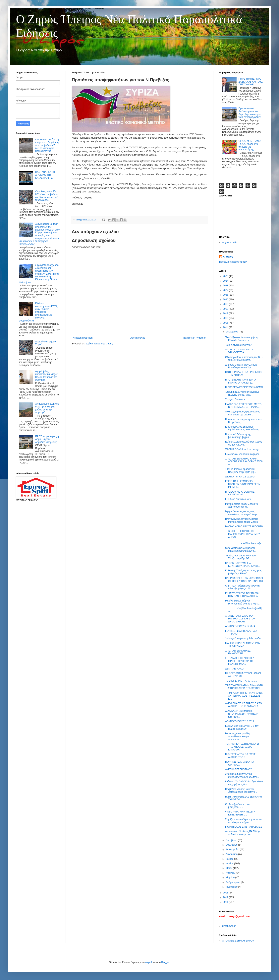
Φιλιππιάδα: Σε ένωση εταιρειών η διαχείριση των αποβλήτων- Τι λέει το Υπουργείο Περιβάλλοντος (47, 145)
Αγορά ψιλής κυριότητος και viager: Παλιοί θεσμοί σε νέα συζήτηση (47, 376)
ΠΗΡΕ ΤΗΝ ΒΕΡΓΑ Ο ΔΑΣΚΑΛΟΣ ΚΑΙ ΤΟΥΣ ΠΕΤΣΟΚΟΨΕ (251, 82)
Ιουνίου (230, 864)
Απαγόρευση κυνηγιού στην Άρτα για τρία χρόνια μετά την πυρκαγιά (47, 408)
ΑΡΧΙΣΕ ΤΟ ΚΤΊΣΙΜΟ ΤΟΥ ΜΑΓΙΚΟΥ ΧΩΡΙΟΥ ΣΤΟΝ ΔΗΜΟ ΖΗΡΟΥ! (240, 619)
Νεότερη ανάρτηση (83, 338)
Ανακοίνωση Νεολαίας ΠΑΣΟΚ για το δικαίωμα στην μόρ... (243, 833)
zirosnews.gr (229, 926)
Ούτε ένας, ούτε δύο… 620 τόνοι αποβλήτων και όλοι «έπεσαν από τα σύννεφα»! (47, 196)
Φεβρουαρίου (233, 882)
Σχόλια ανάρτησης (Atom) (99, 344)
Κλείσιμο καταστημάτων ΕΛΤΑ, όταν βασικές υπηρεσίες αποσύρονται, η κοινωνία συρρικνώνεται (38, 312)
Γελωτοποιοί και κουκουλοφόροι (242, 454)
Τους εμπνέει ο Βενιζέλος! (239, 345)
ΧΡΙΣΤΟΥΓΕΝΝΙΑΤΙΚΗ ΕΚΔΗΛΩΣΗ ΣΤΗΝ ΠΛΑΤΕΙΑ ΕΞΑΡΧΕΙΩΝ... (244, 687)
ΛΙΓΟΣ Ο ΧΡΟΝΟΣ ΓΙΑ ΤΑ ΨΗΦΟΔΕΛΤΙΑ (239, 351)
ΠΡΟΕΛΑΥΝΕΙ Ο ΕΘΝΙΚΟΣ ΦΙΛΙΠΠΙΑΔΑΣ (240, 493)
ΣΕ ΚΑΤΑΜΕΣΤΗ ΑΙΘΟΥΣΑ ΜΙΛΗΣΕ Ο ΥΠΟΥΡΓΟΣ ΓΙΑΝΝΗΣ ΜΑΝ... (240, 661)
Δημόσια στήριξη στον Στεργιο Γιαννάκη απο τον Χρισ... (241, 366)
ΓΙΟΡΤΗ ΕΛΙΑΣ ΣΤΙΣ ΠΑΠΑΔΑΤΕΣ (244, 827)
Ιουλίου (230, 859)
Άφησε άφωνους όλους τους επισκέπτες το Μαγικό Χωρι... (242, 513)
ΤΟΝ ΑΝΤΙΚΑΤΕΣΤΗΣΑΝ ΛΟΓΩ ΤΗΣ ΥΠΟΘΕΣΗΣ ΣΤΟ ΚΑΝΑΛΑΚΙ (242, 747)
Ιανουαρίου (232, 887)
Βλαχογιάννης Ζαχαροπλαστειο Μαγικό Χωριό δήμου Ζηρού (242, 520)
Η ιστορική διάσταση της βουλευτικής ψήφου (238, 436)
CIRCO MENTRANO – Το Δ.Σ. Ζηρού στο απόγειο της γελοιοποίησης (251, 145)
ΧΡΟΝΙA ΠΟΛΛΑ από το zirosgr (242, 449)
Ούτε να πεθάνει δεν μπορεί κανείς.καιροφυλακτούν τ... (241, 549)
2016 (226, 318)
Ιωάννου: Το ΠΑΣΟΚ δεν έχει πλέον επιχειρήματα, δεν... (244, 783)
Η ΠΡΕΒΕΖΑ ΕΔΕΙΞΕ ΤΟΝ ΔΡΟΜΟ (244, 387)
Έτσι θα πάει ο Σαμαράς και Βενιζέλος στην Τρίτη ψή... (241, 470)
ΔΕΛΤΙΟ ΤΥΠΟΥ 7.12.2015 (240, 721)
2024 (226, 281)
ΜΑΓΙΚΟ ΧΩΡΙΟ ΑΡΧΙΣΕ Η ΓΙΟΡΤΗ (244, 526)
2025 (226, 276)
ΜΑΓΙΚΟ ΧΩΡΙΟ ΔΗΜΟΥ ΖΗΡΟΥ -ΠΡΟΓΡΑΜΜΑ (243, 645)
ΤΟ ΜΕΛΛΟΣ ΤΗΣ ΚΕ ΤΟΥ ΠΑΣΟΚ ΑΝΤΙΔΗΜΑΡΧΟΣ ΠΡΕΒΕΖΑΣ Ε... (244, 696)
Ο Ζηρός (228, 257)
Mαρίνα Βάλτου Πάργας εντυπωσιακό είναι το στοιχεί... (243, 602)
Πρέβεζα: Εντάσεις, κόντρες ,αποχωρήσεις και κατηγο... (241, 791)
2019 (226, 304)
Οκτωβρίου (232, 845)
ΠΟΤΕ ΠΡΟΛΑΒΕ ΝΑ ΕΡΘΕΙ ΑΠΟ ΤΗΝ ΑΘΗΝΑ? (243, 374)
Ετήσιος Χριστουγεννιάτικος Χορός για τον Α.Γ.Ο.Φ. (244, 443)
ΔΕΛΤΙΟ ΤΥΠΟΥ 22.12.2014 (240, 477)
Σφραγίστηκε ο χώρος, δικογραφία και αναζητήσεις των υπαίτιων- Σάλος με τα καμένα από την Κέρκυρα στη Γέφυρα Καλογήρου (39, 274)
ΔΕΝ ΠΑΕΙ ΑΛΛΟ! (235, 669)
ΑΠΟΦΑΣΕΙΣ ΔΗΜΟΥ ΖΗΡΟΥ (238, 941)
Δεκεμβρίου (232, 332)
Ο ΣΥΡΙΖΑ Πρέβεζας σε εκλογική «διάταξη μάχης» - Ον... (242, 587)
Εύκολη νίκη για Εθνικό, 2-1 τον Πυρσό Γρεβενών (242, 727)
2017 (226, 314)
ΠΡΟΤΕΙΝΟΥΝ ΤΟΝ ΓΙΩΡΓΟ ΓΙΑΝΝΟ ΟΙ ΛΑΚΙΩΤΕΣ (240, 381)
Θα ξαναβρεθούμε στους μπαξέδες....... (238, 806)
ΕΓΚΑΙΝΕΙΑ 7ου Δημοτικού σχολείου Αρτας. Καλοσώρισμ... (243, 428)
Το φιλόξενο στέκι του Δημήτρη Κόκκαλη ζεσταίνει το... (241, 339)
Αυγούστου (232, 854)
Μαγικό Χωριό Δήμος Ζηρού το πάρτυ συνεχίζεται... (242, 505)
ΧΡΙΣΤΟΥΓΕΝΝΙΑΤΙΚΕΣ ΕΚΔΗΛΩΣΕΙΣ (238, 652)
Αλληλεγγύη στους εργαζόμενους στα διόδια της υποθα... (243, 413)
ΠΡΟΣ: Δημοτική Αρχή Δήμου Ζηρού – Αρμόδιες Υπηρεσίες (47, 439)
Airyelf (148, 962)
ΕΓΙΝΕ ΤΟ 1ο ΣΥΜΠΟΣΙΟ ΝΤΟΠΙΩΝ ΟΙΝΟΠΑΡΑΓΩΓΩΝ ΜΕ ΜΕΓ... (243, 484)
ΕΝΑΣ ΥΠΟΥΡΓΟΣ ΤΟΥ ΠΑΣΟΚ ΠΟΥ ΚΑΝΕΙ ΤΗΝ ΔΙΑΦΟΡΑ (242, 595)
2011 (226, 902)
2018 (226, 309)
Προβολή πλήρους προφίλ (233, 262)
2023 (226, 286)
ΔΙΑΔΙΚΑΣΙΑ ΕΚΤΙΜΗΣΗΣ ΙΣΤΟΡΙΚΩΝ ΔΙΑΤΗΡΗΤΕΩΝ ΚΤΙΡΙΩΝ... (242, 714)
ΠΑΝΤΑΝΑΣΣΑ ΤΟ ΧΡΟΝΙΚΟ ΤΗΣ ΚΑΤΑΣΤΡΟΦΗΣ (45, 175)
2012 (226, 897)
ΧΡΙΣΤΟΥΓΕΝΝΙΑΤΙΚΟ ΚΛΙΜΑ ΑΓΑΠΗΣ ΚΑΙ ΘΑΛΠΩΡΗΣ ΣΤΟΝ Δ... (244, 462)
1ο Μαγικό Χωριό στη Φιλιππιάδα (243, 638)
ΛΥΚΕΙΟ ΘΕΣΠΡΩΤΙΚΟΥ (238, 769)
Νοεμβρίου (232, 840)
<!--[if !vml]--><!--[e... (244, 543)
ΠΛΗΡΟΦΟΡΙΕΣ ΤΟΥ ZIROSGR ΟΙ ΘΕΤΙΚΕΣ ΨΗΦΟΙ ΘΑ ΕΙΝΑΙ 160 (244, 580)
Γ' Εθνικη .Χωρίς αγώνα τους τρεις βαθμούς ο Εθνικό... (243, 572)
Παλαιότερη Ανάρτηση (195, 338)
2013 (226, 893)
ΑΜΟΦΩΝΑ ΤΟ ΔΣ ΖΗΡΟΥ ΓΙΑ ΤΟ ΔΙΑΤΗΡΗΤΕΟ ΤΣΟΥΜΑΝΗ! (244, 705)
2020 (226, 300)
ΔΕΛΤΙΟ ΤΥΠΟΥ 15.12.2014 (240, 626)
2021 (226, 295)
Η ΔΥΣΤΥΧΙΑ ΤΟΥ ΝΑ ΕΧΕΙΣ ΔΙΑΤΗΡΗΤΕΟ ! (240, 756)
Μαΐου (229, 868)
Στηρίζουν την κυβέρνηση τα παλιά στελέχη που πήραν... (243, 821)
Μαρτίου (231, 877)
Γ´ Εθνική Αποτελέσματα (238, 499)
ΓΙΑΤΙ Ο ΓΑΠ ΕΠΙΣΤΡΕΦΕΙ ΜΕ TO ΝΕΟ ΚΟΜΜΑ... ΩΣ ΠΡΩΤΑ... (243, 406)
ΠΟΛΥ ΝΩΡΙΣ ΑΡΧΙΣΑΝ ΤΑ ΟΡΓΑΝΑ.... (239, 763)
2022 (226, 290)
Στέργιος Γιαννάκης (235, 399)
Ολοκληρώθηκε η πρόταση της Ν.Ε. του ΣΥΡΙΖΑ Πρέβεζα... (244, 359)
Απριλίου (231, 873)
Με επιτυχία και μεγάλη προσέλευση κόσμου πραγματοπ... (238, 736)
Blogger (165, 962)
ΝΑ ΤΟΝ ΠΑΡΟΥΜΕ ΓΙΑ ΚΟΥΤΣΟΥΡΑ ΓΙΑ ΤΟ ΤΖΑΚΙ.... (243, 565)
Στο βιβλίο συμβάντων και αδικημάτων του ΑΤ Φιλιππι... (242, 775)
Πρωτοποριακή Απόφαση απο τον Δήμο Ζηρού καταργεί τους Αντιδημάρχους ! (250, 113)
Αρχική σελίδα (138, 338)
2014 (226, 327)
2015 (226, 323)
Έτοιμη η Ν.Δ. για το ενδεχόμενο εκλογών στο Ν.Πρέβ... (242, 393)
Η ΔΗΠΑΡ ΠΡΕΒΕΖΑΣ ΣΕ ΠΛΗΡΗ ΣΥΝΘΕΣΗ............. (243, 798)
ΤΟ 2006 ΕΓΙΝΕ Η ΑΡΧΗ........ (241, 681)
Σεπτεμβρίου (233, 850)
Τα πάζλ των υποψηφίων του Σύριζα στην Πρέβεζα (240, 557)
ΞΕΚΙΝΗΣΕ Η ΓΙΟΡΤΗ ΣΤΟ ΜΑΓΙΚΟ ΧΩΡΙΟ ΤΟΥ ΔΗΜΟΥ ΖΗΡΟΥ (243, 534)
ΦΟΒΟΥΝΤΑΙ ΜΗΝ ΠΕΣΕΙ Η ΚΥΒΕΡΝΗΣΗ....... (240, 813)
